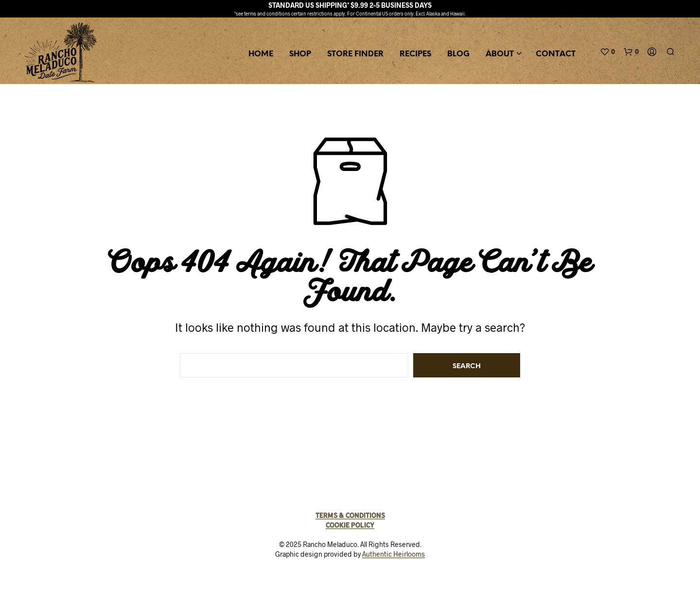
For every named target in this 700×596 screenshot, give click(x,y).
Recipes (415, 54)
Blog (458, 54)
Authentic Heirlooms (394, 554)
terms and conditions (267, 14)
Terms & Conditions (350, 515)
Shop (300, 54)
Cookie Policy (350, 525)
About (500, 54)
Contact (556, 54)
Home (261, 54)
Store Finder (355, 54)
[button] (607, 52)
